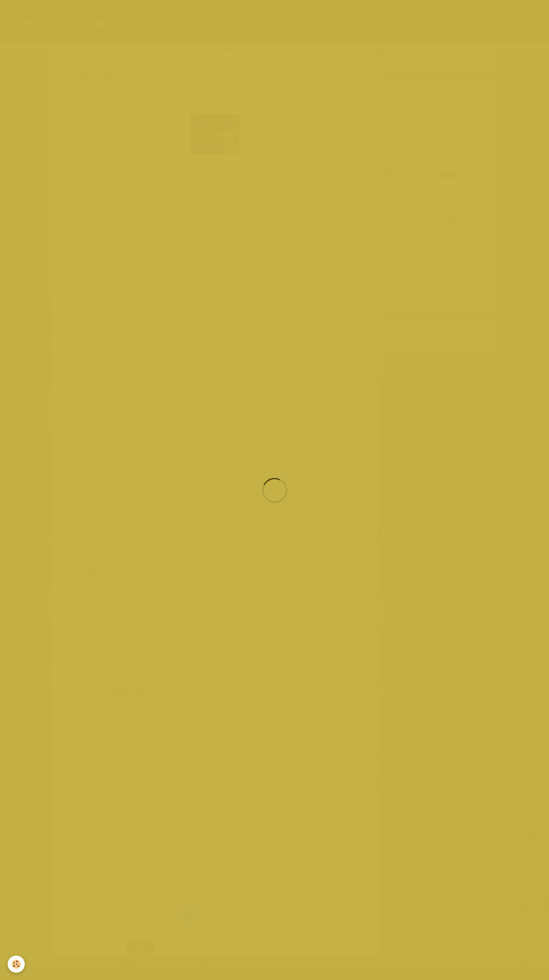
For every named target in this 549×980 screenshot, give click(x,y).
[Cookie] (16, 964)
